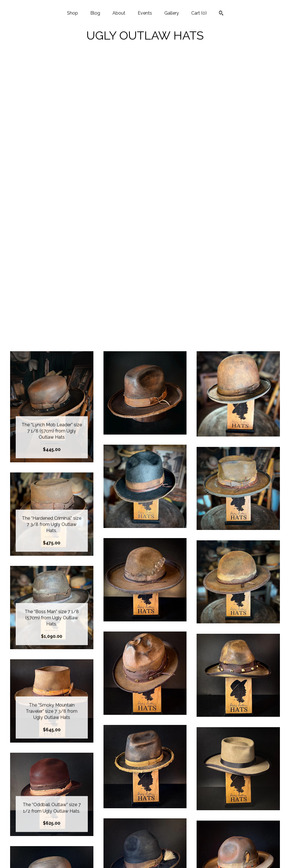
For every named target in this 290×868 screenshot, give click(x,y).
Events (145, 13)
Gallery (172, 13)
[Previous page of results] (122, 748)
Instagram (145, 802)
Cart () (199, 13)
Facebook (145, 811)
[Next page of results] (169, 748)
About (119, 13)
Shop (72, 13)
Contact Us (52, 856)
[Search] (221, 14)
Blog (95, 13)
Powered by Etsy (238, 820)
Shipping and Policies (52, 847)
